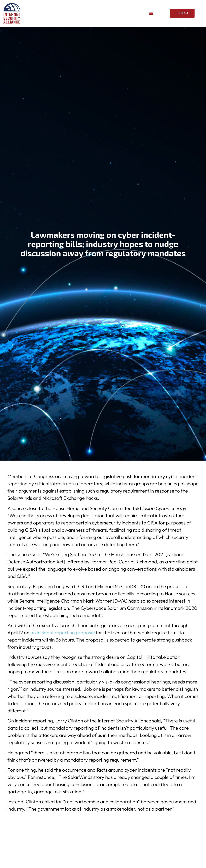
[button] (151, 13)
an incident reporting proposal (63, 632)
